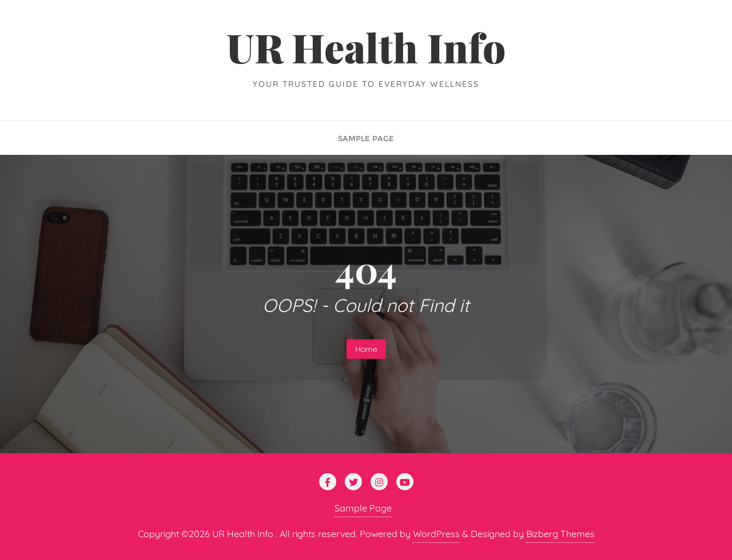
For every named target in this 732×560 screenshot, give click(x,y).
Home (366, 349)
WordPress (436, 534)
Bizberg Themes (560, 534)
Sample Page (363, 508)
